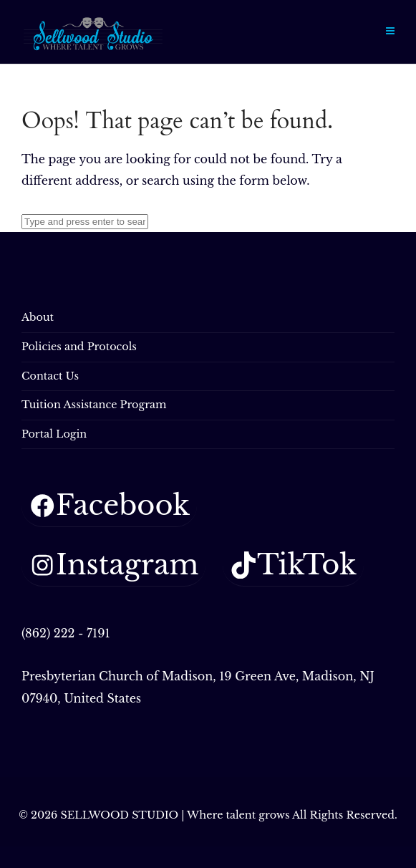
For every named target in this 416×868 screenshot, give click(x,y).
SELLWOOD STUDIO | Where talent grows (175, 815)
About (38, 317)
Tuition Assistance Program (94, 405)
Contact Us (50, 376)
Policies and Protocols (79, 347)
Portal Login (54, 434)
